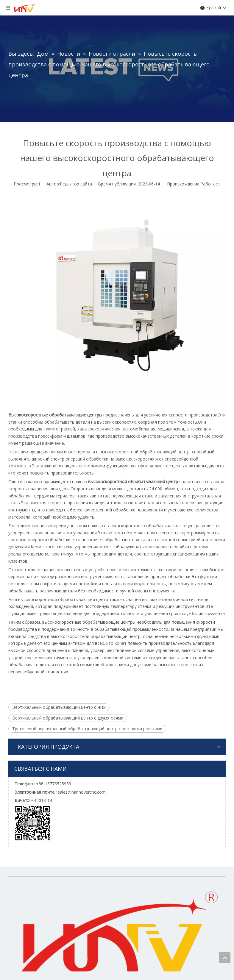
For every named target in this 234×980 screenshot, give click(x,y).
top (225, 958)
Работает (210, 184)
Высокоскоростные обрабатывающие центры (55, 415)
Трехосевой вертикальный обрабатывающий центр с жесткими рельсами (87, 729)
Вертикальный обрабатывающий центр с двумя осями (68, 718)
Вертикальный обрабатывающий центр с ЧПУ (59, 707)
